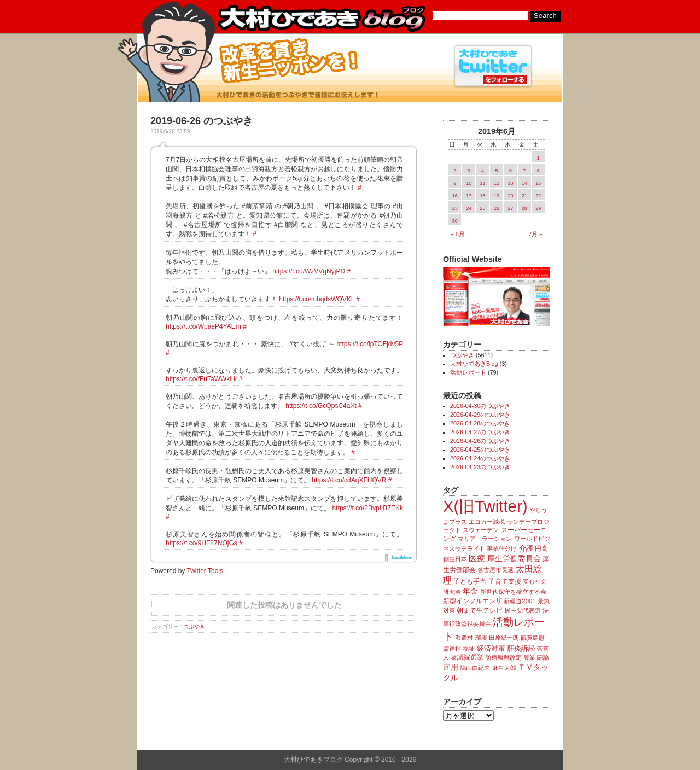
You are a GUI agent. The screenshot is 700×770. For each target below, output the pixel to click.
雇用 (451, 667)
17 (469, 196)
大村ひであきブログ (321, 19)
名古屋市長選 (495, 570)
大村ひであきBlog (474, 364)
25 (483, 208)
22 (538, 196)
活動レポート (468, 372)
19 (497, 196)
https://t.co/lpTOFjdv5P (370, 344)
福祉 (469, 649)
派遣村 (464, 638)
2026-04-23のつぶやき (480, 467)
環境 (481, 638)
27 (510, 208)
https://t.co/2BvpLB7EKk (368, 508)
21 (524, 196)
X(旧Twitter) (485, 506)
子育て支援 (505, 581)
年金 (470, 591)
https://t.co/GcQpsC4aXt (321, 406)
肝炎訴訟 (521, 648)
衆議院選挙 (467, 657)
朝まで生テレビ (480, 610)
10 (469, 183)
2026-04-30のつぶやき (480, 406)
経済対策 (491, 648)
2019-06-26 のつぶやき (202, 121)
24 (469, 208)
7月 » (535, 234)
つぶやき (194, 626)
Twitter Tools (205, 571)
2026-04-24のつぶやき (480, 458)
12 (497, 183)
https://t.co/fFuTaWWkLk (201, 379)
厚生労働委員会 (514, 559)
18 (483, 196)
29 (538, 208)
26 (497, 208)
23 (455, 208)
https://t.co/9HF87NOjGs (202, 543)
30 (455, 221)
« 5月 (458, 234)
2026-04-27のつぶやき (480, 432)
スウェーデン (481, 530)
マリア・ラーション (485, 539)
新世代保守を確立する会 (513, 592)
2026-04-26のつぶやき (480, 441)
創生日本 (455, 559)
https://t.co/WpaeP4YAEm (203, 326)
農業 (529, 657)
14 (524, 183)
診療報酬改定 (504, 657)
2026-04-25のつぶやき (480, 450)
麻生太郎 (504, 668)
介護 (526, 548)
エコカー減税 (487, 522)
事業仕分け (502, 549)
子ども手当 (470, 581)
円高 (541, 549)
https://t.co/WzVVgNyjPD (309, 271)
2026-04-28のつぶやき (480, 423)
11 (483, 183)
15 (538, 183)
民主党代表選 (523, 610)
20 (510, 196)
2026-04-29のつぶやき (480, 415)
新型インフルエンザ (472, 601)
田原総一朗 (504, 638)
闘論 (543, 657)
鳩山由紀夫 (475, 668)
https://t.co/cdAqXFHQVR (349, 480)
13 (510, 183)
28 (524, 208)
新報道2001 (520, 601)
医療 (477, 558)
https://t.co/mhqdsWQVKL (317, 299)
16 (455, 196)
